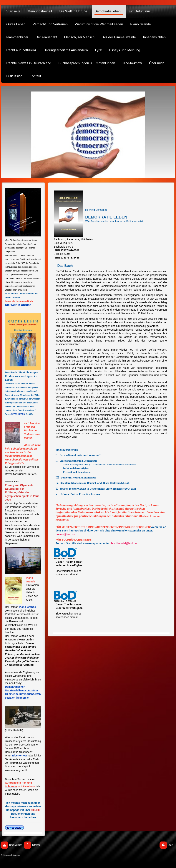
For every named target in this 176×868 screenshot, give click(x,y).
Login (171, 845)
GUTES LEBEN (18, 414)
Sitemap (36, 845)
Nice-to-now (19, 756)
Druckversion (16, 845)
